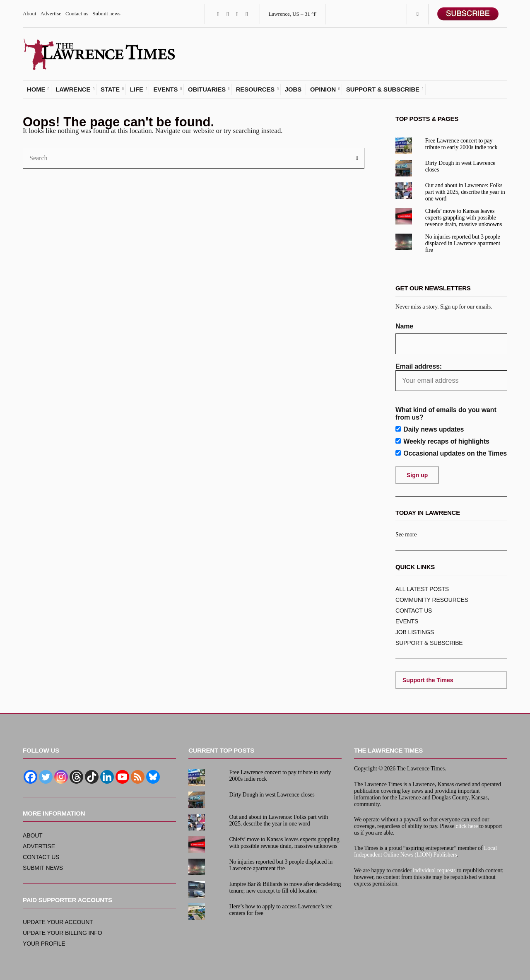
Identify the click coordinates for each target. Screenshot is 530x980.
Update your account (58, 922)
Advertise (51, 13)
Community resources (432, 603)
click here (467, 826)
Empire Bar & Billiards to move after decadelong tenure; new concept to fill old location (285, 887)
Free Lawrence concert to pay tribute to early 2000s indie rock (461, 147)
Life (137, 93)
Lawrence (73, 93)
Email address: (451, 381)
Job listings (415, 636)
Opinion (323, 93)
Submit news (106, 13)
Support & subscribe (383, 93)
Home (36, 93)
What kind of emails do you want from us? (446, 417)
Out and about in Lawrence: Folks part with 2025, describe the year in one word (465, 195)
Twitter (228, 14)
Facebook (218, 14)
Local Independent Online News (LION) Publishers (425, 851)
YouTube (247, 14)
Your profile (44, 944)
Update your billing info (62, 933)
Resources (255, 93)
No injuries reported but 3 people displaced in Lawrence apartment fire (463, 247)
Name (404, 330)
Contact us (77, 13)
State (110, 93)
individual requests (434, 870)
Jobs (293, 93)
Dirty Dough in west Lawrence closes (272, 795)
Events (165, 93)
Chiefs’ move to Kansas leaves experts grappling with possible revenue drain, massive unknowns (464, 221)
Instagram (237, 14)
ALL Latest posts (422, 593)
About (30, 13)
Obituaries (207, 93)
